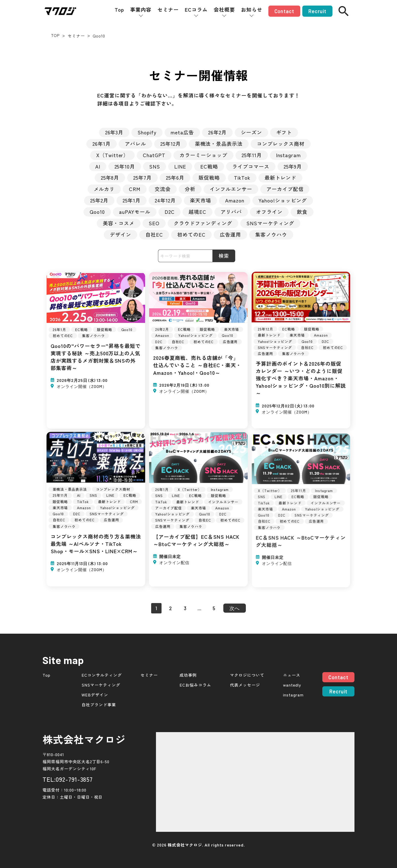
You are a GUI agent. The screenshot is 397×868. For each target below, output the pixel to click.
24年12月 (165, 200)
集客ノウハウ (271, 234)
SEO (154, 223)
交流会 (163, 189)
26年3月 (114, 132)
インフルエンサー (231, 189)
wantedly (292, 685)
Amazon (235, 200)
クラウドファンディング (203, 223)
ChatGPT (154, 155)
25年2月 (99, 200)
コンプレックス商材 (281, 144)
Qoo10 (97, 212)
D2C (170, 212)
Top (119, 10)
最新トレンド (281, 178)
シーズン (251, 132)
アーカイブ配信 (285, 189)
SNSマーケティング (270, 223)
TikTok (242, 178)
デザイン (121, 234)
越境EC (197, 212)
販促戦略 (209, 178)
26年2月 (217, 132)
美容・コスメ (119, 223)
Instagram (289, 155)
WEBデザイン (95, 695)
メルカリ (104, 189)
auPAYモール (135, 212)
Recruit (317, 11)
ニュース (292, 675)
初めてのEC (191, 234)
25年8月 (110, 178)
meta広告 (182, 132)
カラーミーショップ (203, 155)
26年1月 (102, 144)
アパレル (135, 144)
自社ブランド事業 (99, 705)
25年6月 (175, 178)
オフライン (269, 212)
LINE (180, 166)
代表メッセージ (245, 685)
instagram (293, 695)
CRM (135, 189)
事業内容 (141, 10)
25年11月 (252, 155)
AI (98, 166)
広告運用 (230, 234)
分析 (190, 189)
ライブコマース (251, 166)
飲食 (302, 212)
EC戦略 (209, 166)
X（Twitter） (113, 155)
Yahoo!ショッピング (283, 200)
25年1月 (132, 200)
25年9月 (293, 166)
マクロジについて (247, 675)
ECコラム (196, 10)
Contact (284, 11)
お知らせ (252, 10)
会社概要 (224, 10)
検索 (224, 256)
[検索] (344, 11)
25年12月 (171, 144)
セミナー (168, 10)
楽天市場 (201, 200)
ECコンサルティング (102, 675)
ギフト (284, 132)
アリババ (231, 212)
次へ (235, 608)
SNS (155, 166)
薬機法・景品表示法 (219, 144)
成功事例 (188, 675)
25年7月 (142, 178)
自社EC (154, 234)
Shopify (147, 132)
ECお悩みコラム (195, 685)
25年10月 (125, 166)
